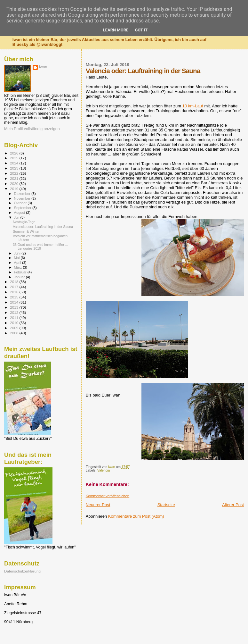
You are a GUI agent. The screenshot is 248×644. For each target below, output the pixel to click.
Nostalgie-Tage (24, 222)
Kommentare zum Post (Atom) (136, 516)
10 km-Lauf (193, 106)
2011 (15, 318)
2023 (15, 168)
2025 (15, 158)
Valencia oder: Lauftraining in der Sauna (43, 227)
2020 (15, 184)
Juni (18, 253)
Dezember (23, 194)
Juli (17, 217)
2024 (15, 163)
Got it (141, 30)
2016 (15, 292)
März (19, 267)
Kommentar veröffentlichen (108, 496)
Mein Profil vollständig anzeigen (32, 129)
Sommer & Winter (26, 231)
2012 (15, 312)
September (23, 208)
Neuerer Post (98, 505)
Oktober (21, 203)
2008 (15, 333)
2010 (15, 323)
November (23, 198)
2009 (15, 328)
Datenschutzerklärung (22, 571)
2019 (15, 189)
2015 (15, 297)
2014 (15, 302)
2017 (15, 287)
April (18, 263)
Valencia (104, 470)
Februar (21, 272)
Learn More (116, 30)
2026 (15, 153)
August (20, 213)
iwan (43, 67)
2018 (15, 282)
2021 (15, 178)
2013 (15, 307)
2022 (15, 173)
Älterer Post (233, 505)
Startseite (166, 505)
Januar (20, 277)
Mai (17, 258)
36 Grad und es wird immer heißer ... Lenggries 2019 (40, 247)
